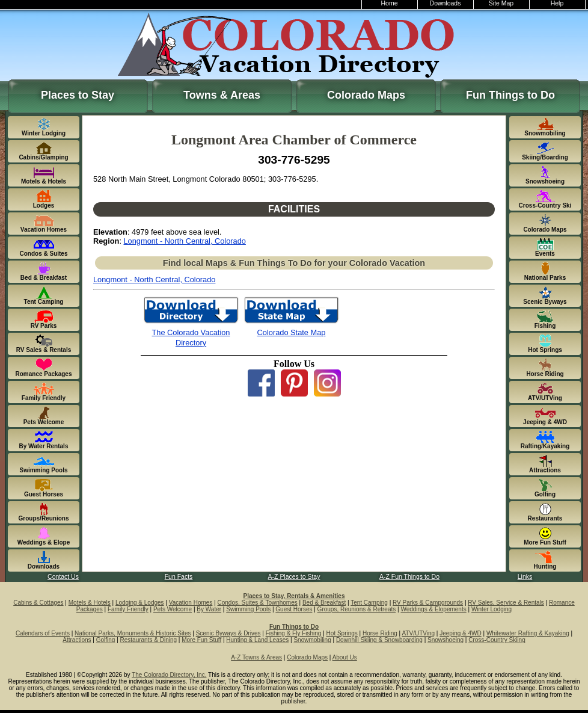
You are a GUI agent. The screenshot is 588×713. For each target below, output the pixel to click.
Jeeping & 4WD (460, 633)
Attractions (77, 640)
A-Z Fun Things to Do (409, 577)
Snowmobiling (312, 640)
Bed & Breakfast (324, 603)
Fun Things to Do (510, 95)
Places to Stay (78, 95)
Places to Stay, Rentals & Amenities (294, 596)
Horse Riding (380, 633)
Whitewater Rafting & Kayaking (528, 633)
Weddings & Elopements (433, 609)
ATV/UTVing (418, 633)
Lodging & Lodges (140, 603)
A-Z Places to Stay (294, 577)
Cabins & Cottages (38, 603)
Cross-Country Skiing (497, 640)
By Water (209, 609)
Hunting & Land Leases (257, 640)
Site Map (501, 3)
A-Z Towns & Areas (256, 657)
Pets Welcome (173, 609)
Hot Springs (342, 633)
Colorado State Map (292, 332)
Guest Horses (294, 609)
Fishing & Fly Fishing (294, 633)
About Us (345, 657)
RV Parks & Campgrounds (428, 603)
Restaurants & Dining (149, 640)
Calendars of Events (43, 633)
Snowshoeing (446, 640)
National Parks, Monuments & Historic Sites (133, 633)
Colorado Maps (366, 95)
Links (525, 577)
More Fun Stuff (201, 640)
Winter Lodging (492, 609)
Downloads (446, 3)
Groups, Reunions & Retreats (357, 609)
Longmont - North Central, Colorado (185, 241)
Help (557, 3)
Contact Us (63, 577)
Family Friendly (128, 609)
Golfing (106, 640)
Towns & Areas (222, 95)
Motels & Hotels (90, 603)
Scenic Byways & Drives (228, 633)
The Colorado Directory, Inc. (169, 675)
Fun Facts (179, 577)
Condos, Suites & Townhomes (258, 603)
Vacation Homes (191, 603)
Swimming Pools (248, 609)
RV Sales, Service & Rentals (506, 603)
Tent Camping (369, 603)
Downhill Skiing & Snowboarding (379, 640)
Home (390, 3)
